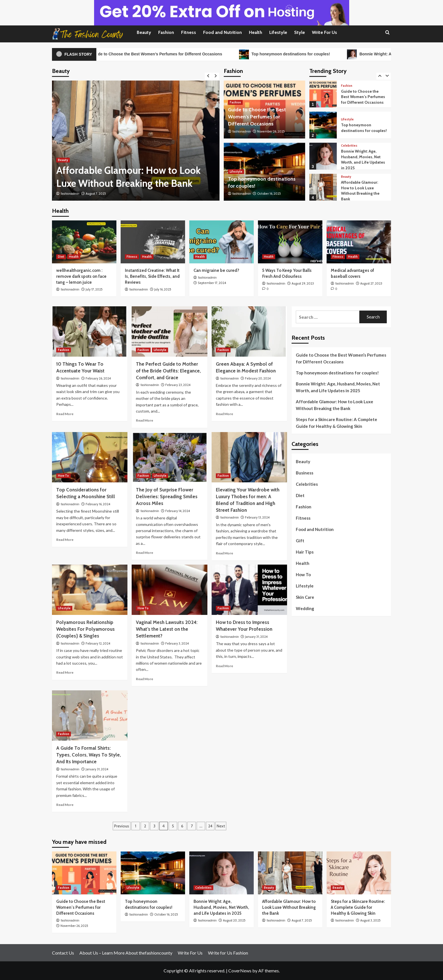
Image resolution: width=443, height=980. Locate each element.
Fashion (166, 32)
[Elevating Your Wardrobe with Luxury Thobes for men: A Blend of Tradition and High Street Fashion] (249, 457)
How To (303, 574)
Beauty (144, 32)
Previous (122, 826)
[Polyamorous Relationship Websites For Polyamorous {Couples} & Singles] (90, 590)
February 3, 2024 (177, 643)
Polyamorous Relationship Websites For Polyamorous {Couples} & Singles (85, 629)
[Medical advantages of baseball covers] (359, 242)
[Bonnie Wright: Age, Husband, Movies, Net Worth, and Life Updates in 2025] (323, 156)
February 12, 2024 (98, 643)
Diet (300, 495)
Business (305, 473)
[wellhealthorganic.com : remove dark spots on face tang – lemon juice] (84, 242)
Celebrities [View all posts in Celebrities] (349, 146)
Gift (300, 541)
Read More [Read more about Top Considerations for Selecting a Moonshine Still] (65, 540)
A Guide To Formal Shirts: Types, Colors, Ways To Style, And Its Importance (89, 755)
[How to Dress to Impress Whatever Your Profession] (249, 590)
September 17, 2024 (212, 283)
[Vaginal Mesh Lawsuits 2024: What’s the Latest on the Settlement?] (169, 590)
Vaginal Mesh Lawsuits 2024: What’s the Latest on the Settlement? (167, 629)
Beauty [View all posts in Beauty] (63, 160)
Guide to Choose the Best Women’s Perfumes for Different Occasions (164, 54)
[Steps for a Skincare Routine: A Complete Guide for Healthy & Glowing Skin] (359, 873)
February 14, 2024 (178, 511)
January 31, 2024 (256, 637)
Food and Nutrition (222, 32)
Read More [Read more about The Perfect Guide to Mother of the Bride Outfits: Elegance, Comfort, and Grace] (145, 420)
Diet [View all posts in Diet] (61, 257)
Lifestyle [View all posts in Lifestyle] (236, 172)
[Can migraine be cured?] (221, 242)
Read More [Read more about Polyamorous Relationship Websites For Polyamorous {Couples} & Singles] (65, 672)
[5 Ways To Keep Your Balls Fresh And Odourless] (290, 242)
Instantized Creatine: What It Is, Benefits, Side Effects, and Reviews (152, 276)
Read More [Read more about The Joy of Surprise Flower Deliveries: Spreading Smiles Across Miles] (145, 553)
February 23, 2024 (178, 385)
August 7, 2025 (96, 194)
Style (299, 32)
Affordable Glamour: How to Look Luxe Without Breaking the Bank (360, 191)
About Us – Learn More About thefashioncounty (126, 953)
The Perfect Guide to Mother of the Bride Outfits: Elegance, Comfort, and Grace (168, 371)
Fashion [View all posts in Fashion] (235, 102)
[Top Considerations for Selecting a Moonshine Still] (90, 457)
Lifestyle (278, 32)
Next (221, 826)
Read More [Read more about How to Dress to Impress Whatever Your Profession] (224, 666)
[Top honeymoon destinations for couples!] (323, 125)
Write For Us (324, 32)
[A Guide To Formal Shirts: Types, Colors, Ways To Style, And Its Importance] (90, 716)
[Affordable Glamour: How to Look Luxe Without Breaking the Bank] (136, 141)
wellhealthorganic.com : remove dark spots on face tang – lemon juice (81, 276)
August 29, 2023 (303, 283)
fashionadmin (70, 194)
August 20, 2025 (234, 920)
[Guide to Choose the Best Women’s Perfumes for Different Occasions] (323, 94)
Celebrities (307, 484)
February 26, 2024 (98, 378)
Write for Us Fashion (228, 953)
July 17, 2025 (94, 289)
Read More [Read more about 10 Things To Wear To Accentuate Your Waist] (65, 414)
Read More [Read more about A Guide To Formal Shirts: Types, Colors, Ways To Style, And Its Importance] (65, 805)
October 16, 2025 (269, 194)
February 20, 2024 (258, 378)
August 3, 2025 (370, 920)
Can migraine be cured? (216, 270)
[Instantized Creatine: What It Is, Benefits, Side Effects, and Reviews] (153, 242)
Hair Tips (305, 552)
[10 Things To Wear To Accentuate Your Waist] (90, 331)
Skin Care (305, 597)
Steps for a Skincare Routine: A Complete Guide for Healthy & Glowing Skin (336, 423)
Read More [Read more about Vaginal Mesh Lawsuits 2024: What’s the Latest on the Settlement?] (145, 679)
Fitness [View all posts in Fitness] (132, 257)
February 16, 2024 (98, 504)
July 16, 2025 (163, 289)
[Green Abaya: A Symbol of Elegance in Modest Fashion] (249, 331)
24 (210, 826)
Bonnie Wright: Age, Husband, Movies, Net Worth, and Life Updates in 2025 (363, 160)
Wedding (305, 608)
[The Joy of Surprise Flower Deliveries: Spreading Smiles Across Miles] (169, 457)
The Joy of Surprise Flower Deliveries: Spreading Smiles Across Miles (167, 496)
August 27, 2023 (371, 283)
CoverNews (240, 971)
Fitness (189, 32)
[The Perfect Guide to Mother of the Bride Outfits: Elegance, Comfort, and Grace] (169, 331)
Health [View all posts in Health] (74, 257)
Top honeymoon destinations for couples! (298, 54)
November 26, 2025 (271, 131)
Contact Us (63, 953)
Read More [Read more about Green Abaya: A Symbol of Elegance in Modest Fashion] (224, 414)
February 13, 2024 (257, 517)
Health (256, 32)
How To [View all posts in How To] (63, 476)
